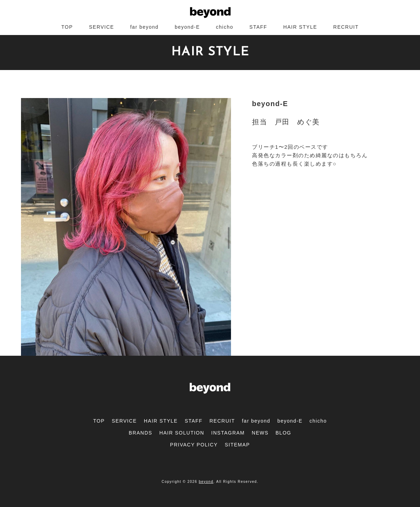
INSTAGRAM (228, 433)
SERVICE (101, 27)
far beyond (144, 27)
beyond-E (187, 27)
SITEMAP (237, 445)
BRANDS (141, 433)
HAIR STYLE (300, 27)
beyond (206, 482)
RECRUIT (346, 27)
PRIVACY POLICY (194, 445)
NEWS (260, 433)
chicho (225, 27)
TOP (67, 27)
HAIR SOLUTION (182, 433)
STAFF (258, 27)
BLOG (283, 433)
